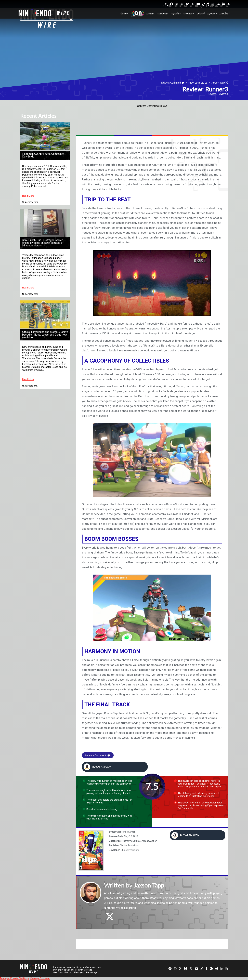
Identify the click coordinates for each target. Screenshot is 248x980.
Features (164, 13)
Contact (225, 13)
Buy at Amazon (97, 767)
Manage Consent (40, 978)
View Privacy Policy (62, 972)
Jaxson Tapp (217, 82)
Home (125, 13)
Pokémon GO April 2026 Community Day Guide (43, 155)
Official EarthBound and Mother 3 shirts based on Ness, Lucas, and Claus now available (45, 335)
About (201, 13)
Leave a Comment (171, 82)
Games (213, 13)
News (151, 13)
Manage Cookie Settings (86, 972)
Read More (28, 196)
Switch (212, 94)
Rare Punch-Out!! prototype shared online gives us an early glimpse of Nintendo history (43, 243)
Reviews (189, 13)
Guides (177, 13)
